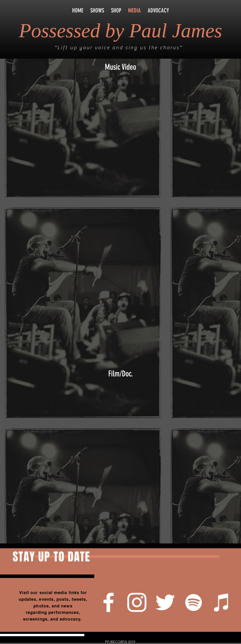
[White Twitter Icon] (165, 602)
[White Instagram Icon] (137, 602)
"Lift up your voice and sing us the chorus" (118, 48)
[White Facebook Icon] (109, 602)
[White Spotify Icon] (194, 602)
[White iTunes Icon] (222, 602)
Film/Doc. (121, 374)
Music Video (120, 67)
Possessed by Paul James (120, 30)
